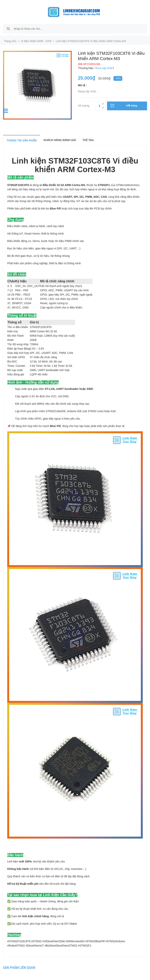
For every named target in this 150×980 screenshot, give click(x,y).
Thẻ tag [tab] (88, 140)
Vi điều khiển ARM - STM (36, 41)
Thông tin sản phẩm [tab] (22, 140)
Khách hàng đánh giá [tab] (60, 140)
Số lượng (84, 105)
